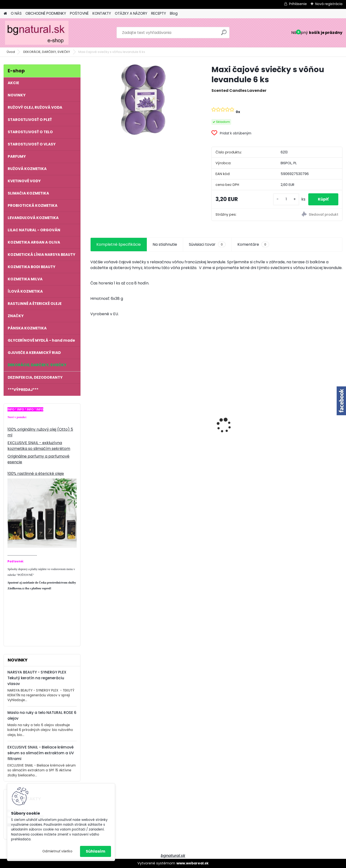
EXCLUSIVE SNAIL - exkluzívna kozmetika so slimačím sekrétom (39, 446)
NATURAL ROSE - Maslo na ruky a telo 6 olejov (182, 415)
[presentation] (93, 417)
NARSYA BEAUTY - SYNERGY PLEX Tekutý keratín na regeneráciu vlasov (37, 678)
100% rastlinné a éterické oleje (36, 474)
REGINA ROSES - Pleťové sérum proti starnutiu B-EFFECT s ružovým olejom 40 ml (120, 421)
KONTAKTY (102, 13)
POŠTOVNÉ (79, 13)
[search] (224, 34)
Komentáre (253, 245)
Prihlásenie (298, 4)
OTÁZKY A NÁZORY (131, 13)
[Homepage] (5, 14)
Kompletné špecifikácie (119, 244)
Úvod (11, 52)
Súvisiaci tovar (207, 245)
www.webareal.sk (192, 863)
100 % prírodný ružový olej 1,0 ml (312, 421)
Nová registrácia (329, 4)
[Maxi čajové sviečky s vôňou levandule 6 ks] (143, 100)
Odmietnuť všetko (57, 851)
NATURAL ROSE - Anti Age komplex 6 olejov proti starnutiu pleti (245, 420)
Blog (174, 13)
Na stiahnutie (165, 244)
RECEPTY (159, 13)
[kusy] (286, 199)
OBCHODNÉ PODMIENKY (46, 13)
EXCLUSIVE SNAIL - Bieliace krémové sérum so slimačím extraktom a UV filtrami (41, 753)
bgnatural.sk (173, 856)
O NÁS (16, 13)
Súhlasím (96, 851)
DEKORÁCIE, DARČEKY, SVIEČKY (47, 52)
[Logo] (37, 33)
